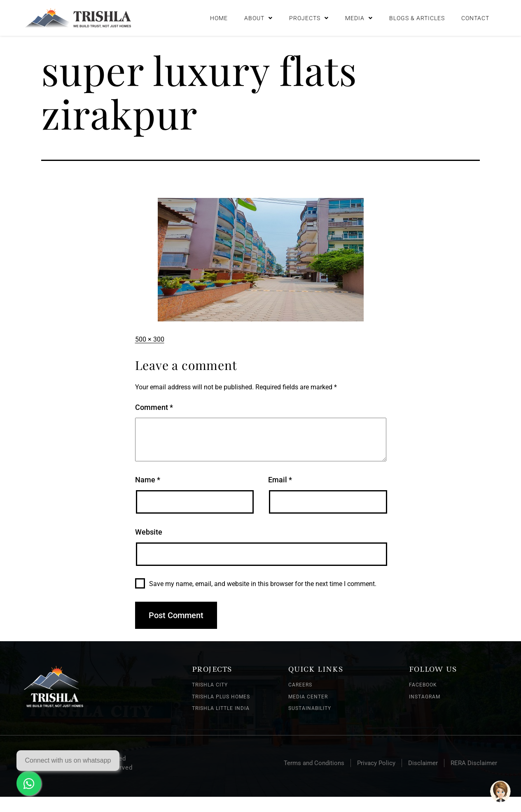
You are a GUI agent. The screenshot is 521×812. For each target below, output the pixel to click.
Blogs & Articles (417, 18)
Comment (154, 407)
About (258, 18)
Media (359, 18)
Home (219, 18)
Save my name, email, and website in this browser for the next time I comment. (263, 584)
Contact (475, 18)
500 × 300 (150, 339)
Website (149, 532)
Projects (309, 18)
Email (280, 480)
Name (148, 480)
